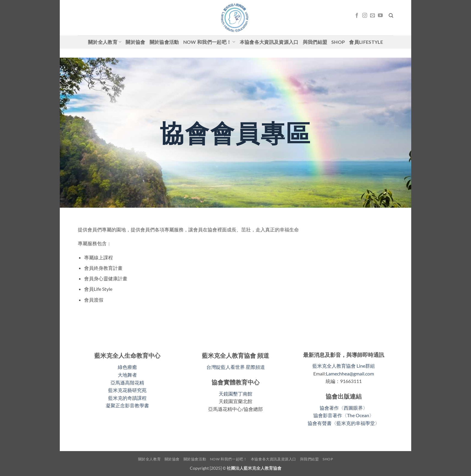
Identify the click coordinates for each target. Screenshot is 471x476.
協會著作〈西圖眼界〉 (344, 408)
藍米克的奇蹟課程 (127, 398)
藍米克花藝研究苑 (127, 390)
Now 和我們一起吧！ (209, 42)
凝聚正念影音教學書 (127, 405)
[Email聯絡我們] (372, 16)
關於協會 (135, 42)
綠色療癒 (127, 367)
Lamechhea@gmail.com (350, 374)
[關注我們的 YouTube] (380, 16)
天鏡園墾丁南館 (235, 394)
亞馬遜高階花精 (127, 383)
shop (338, 42)
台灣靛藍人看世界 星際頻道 (236, 367)
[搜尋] (391, 16)
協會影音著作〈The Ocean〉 (344, 415)
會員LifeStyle (366, 42)
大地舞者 (127, 375)
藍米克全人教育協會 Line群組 (344, 366)
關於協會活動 (164, 42)
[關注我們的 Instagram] (365, 16)
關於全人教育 (105, 42)
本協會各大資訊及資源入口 (269, 42)
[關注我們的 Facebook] (357, 16)
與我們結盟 (315, 42)
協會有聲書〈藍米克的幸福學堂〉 (344, 423)
